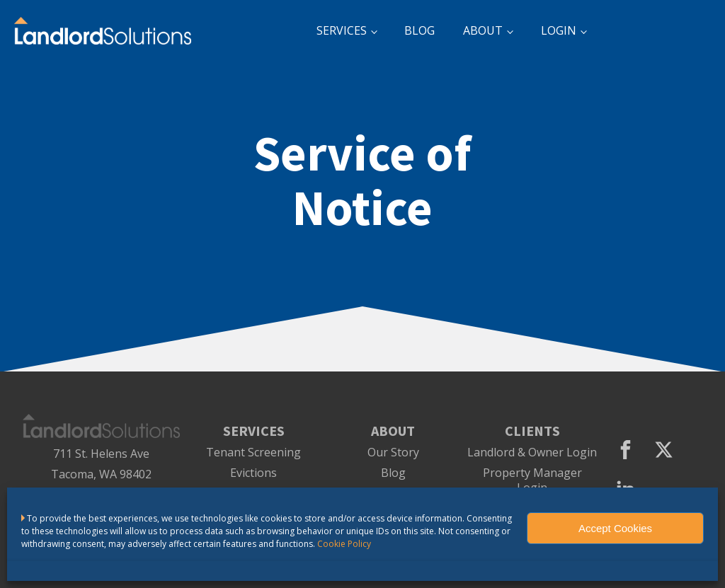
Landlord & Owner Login (532, 452)
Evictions (253, 473)
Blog (393, 473)
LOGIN (559, 30)
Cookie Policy (344, 544)
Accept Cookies (615, 528)
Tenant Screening (253, 452)
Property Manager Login (532, 480)
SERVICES (342, 30)
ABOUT (483, 30)
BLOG (419, 30)
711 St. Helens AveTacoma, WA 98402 (101, 464)
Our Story (393, 452)
